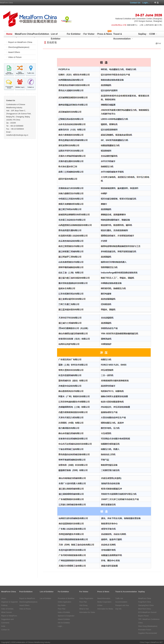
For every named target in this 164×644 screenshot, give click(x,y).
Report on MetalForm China (20, 42)
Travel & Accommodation (123, 35)
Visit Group (83, 605)
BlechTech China (144, 609)
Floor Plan (62, 609)
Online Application (64, 602)
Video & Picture (15, 57)
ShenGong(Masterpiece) (19, 47)
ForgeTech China (145, 602)
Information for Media (105, 609)
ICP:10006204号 (58, 642)
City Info (118, 609)
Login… (146, 3)
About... (4, 598)
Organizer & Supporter (10, 602)
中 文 (157, 3)
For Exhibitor (75, 34)
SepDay (143, 34)
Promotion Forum (145, 630)
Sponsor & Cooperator (66, 616)
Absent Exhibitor (64, 619)
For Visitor (90, 34)
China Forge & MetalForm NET (151, 642)
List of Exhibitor (56, 35)
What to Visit (84, 609)
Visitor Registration (86, 598)
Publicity (4, 605)
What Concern (7, 612)
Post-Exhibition (41, 35)
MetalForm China (6, 3)
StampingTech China (146, 605)
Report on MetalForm (9, 616)
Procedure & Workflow (66, 598)
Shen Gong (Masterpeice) (148, 626)
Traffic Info (119, 598)
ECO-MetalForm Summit (147, 612)
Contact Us (135, 3)
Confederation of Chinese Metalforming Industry (33, 642)
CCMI (153, 34)
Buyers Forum (143, 616)
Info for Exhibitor (64, 623)
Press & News (105, 35)
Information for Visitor (87, 612)
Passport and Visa (122, 605)
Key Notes (62, 605)
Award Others (14, 52)
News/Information (104, 598)
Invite (3, 626)
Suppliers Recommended (148, 633)
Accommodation (121, 602)
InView (100, 605)
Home (9, 34)
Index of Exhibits (7, 609)
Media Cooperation (104, 602)
